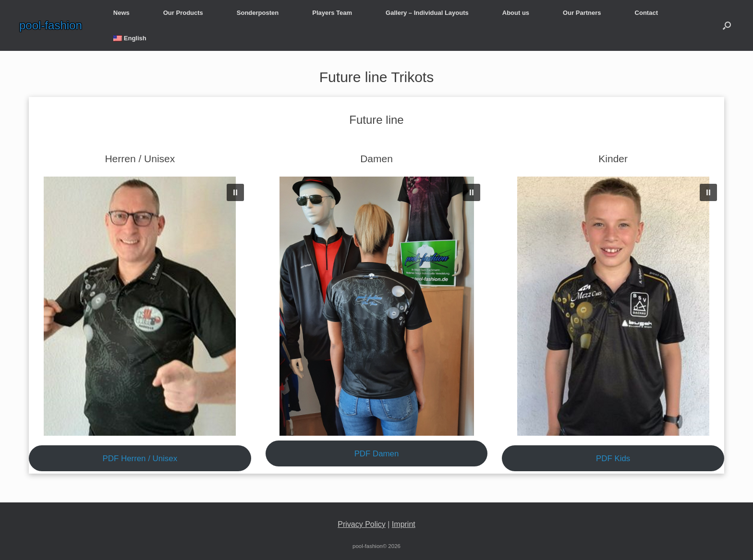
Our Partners (582, 13)
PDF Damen (377, 454)
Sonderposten (258, 13)
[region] (140, 306)
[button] (727, 25)
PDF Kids (613, 459)
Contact (646, 13)
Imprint (404, 524)
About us (516, 13)
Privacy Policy (362, 524)
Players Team (332, 13)
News (121, 13)
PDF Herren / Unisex (140, 459)
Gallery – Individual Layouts (427, 13)
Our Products (183, 13)
